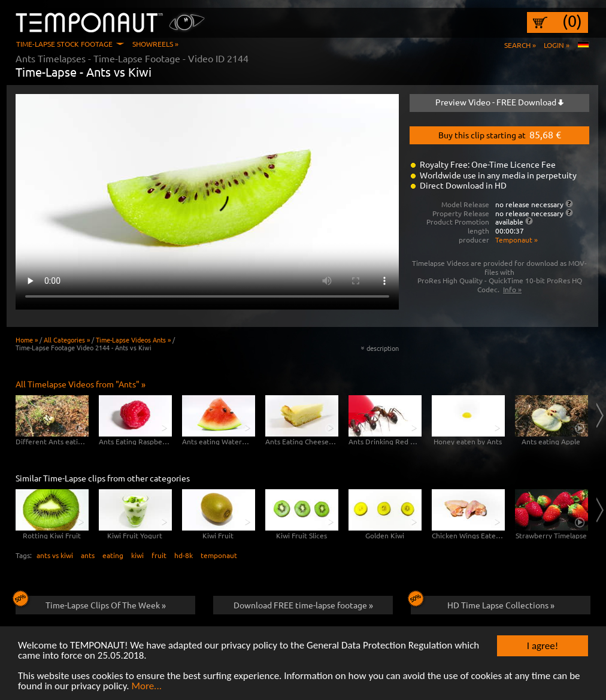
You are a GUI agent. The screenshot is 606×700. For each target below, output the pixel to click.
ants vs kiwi (55, 555)
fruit (159, 555)
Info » (512, 289)
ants (88, 555)
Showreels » (155, 44)
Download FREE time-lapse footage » (303, 605)
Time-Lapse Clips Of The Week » (91, 603)
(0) (572, 21)
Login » (557, 45)
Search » (520, 45)
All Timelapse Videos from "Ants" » (81, 384)
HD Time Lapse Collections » (483, 603)
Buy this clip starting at (500, 134)
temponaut (219, 555)
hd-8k (184, 555)
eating (113, 555)
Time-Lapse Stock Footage (64, 44)
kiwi (137, 555)
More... (146, 687)
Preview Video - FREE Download (499, 102)
